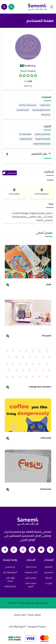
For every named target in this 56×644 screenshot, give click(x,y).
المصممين (49, 572)
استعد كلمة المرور (31, 585)
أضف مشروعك (31, 572)
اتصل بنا (49, 583)
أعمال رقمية (20, 615)
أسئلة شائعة (10, 586)
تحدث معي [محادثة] (10, 173)
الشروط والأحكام (10, 572)
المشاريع (49, 567)
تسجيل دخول (31, 578)
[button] (28, 47)
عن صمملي (10, 567)
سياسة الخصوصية (37, 626)
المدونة (49, 578)
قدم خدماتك (31, 567)
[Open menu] (52, 7)
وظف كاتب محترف (10, 579)
